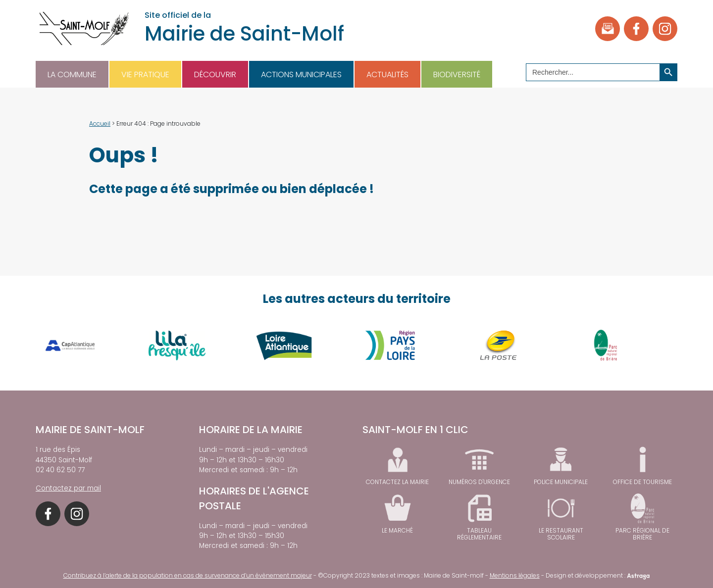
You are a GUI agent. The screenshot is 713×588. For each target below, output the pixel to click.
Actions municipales (301, 74)
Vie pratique (145, 74)
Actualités (387, 74)
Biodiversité (457, 74)
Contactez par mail (68, 488)
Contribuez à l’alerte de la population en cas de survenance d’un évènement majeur (188, 575)
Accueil (100, 123)
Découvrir (215, 74)
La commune (72, 74)
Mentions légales (515, 575)
